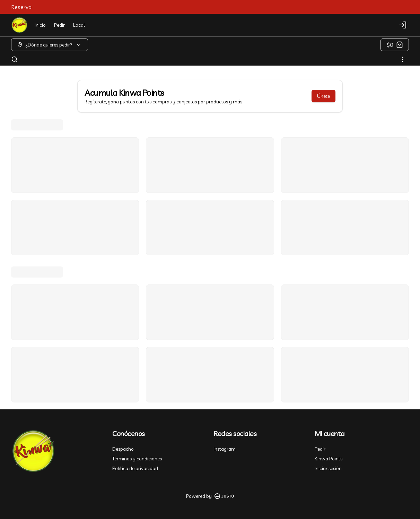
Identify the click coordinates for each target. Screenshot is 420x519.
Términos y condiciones (137, 459)
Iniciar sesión (328, 468)
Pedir (59, 25)
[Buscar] (15, 59)
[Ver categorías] (403, 59)
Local (79, 25)
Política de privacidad (135, 468)
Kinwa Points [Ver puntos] (329, 459)
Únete (323, 96)
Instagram (225, 449)
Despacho (123, 449)
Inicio (40, 25)
